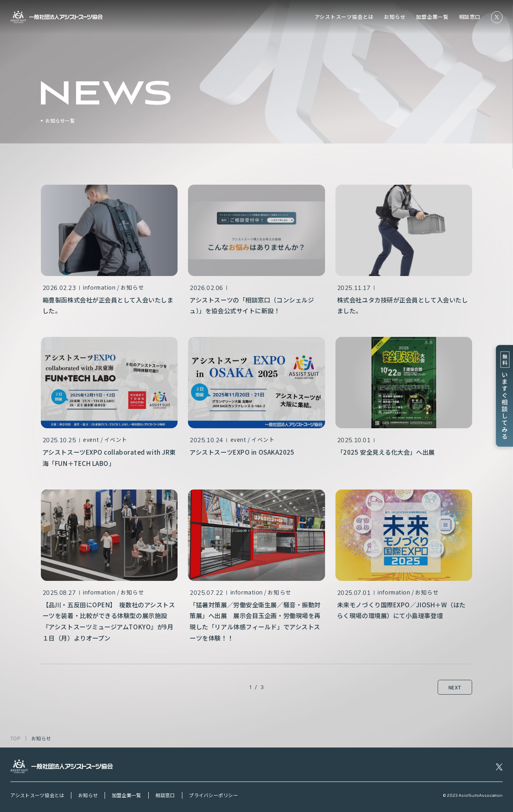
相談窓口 (470, 17)
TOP (16, 738)
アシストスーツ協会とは (344, 17)
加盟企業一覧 (432, 17)
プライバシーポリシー (213, 795)
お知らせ (395, 17)
